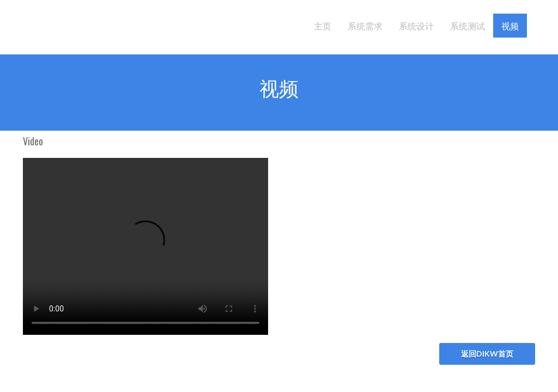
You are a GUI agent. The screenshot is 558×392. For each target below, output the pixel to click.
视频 (510, 26)
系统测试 (468, 26)
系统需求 (365, 26)
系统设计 (416, 26)
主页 (323, 26)
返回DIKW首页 (487, 354)
